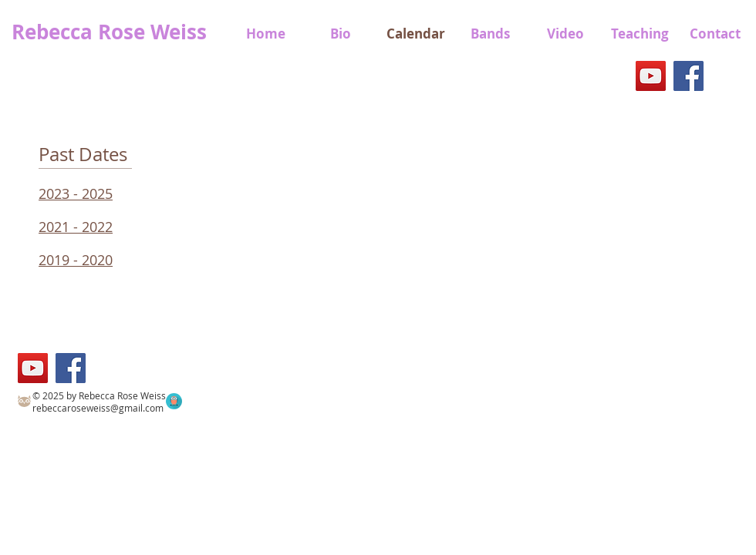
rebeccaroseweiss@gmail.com (98, 408)
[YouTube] (651, 76)
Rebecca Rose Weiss (109, 32)
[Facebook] (688, 76)
